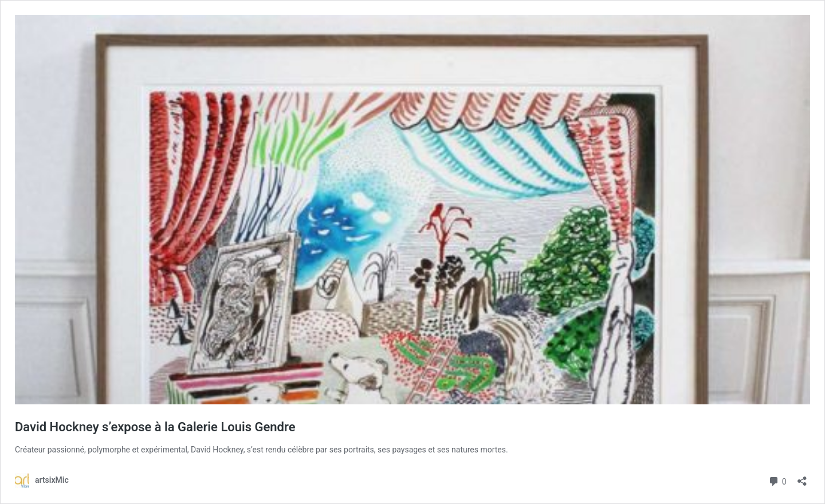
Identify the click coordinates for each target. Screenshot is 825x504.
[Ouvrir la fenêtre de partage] (802, 477)
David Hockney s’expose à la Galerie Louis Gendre (155, 427)
